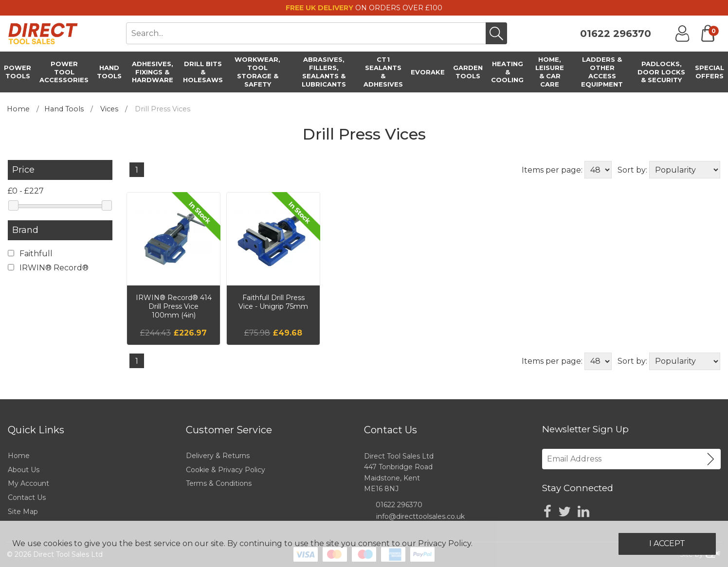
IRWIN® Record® (48, 268)
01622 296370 (616, 34)
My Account (28, 483)
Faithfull (30, 254)
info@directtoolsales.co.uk (420, 516)
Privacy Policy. (445, 543)
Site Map (23, 512)
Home (18, 109)
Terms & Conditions (219, 483)
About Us (24, 470)
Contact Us (27, 497)
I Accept (667, 543)
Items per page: (552, 170)
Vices (109, 109)
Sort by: (632, 170)
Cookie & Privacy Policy (226, 470)
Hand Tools (64, 109)
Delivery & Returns (218, 456)
